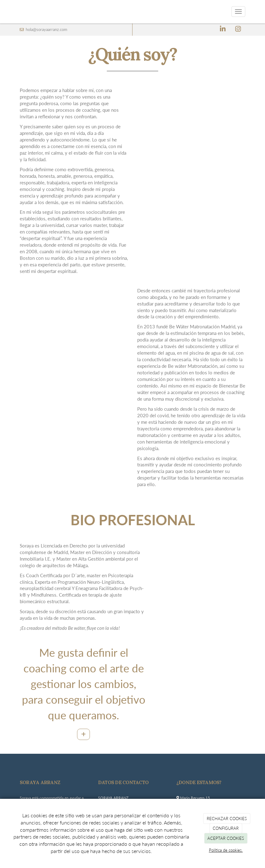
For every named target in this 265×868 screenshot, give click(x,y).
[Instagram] (238, 30)
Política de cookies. (226, 850)
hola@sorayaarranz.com (46, 29)
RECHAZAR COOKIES (227, 819)
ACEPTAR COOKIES (226, 838)
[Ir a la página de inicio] (13, 12)
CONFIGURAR (226, 828)
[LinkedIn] (223, 30)
